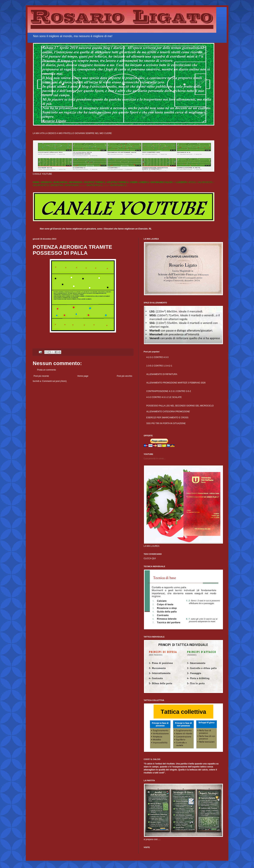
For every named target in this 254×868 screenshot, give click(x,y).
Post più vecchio (124, 376)
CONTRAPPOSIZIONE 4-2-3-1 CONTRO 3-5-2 (169, 391)
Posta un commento (47, 370)
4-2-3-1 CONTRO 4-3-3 (157, 357)
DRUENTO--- (48, 182)
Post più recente (41, 376)
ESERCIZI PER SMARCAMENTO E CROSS (167, 418)
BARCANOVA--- (62, 182)
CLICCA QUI (150, 558)
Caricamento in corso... (155, 459)
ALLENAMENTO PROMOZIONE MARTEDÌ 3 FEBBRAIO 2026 (176, 383)
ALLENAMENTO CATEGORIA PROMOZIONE (168, 412)
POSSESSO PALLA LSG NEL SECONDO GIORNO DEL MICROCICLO (180, 406)
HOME (36, 182)
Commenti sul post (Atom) (54, 381)
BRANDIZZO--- (77, 182)
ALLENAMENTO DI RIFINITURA (162, 374)
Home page (83, 376)
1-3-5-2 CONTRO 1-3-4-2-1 (159, 366)
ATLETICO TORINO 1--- (96, 182)
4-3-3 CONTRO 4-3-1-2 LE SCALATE (164, 397)
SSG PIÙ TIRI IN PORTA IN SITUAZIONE (166, 423)
